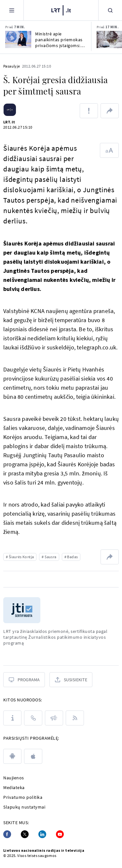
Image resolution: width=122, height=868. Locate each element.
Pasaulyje (12, 66)
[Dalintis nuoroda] (110, 111)
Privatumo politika (23, 797)
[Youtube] (60, 834)
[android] (12, 756)
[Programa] (24, 680)
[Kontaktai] (33, 718)
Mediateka (14, 787)
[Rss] (75, 718)
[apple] (33, 756)
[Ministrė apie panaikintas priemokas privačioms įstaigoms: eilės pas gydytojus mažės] (18, 39)
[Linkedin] (42, 834)
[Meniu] (12, 10)
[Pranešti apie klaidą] (89, 111)
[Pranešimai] (54, 718)
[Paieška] (110, 10)
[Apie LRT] (12, 718)
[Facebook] (7, 834)
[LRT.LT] (61, 10)
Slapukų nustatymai (24, 807)
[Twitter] (25, 834)
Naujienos (14, 778)
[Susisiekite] (71, 680)
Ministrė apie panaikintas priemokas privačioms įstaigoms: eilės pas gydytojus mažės (59, 40)
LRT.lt (9, 122)
